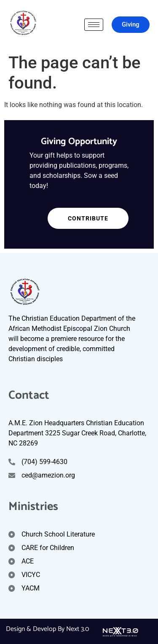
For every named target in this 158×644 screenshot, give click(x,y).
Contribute (78, 218)
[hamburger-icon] (94, 25)
